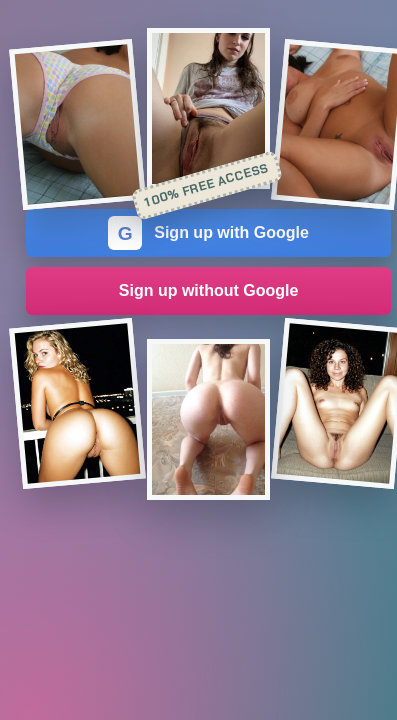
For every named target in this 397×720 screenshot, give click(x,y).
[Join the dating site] (77, 124)
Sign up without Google (209, 290)
